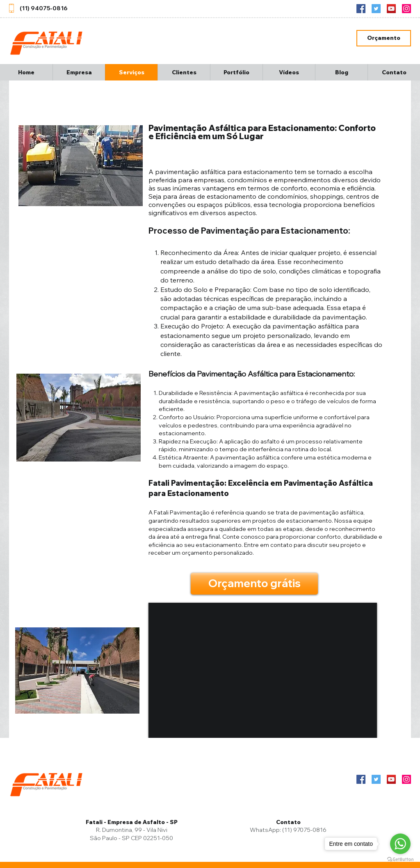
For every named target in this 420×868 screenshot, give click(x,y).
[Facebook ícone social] (361, 9)
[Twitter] (376, 9)
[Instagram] (406, 9)
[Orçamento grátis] (254, 584)
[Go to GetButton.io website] (400, 860)
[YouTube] (391, 9)
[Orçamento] (384, 38)
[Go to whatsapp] (400, 844)
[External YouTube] (263, 670)
